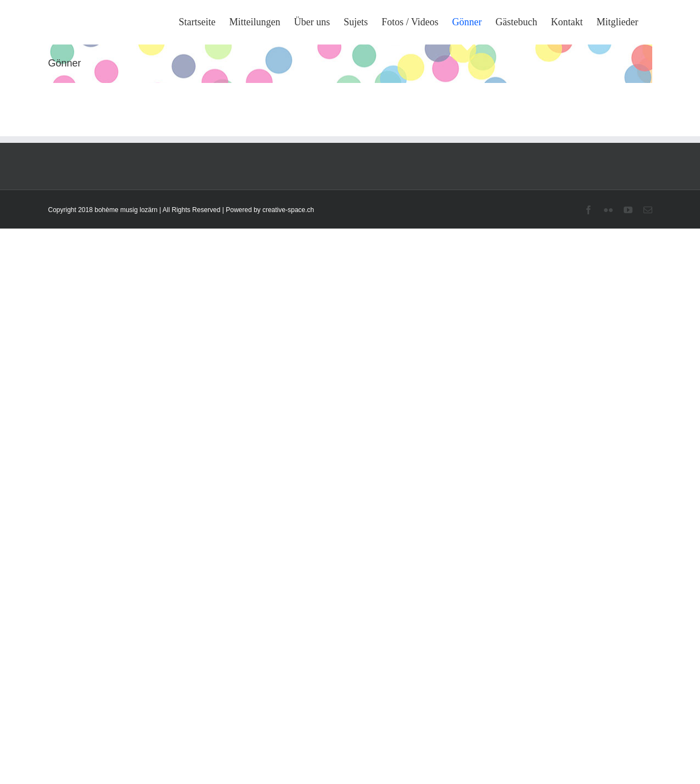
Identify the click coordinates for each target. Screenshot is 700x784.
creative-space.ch (288, 210)
